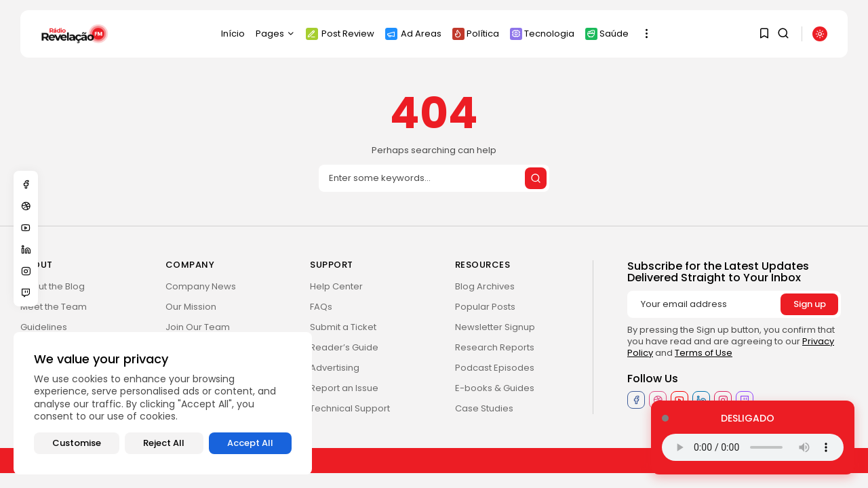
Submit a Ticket (343, 327)
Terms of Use (704, 353)
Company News (201, 286)
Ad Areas (413, 34)
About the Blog (53, 286)
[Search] (434, 178)
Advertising (335, 368)
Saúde (607, 34)
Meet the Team (54, 307)
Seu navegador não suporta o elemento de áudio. (753, 447)
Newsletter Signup (495, 327)
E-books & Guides (495, 388)
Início (233, 34)
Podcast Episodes (495, 368)
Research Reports (495, 347)
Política (476, 34)
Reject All (164, 443)
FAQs (321, 307)
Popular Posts (485, 307)
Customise (77, 443)
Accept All (250, 443)
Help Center (336, 286)
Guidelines (44, 327)
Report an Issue (344, 388)
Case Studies (484, 408)
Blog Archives (485, 286)
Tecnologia (542, 34)
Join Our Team (198, 327)
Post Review (340, 34)
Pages (275, 34)
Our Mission (191, 307)
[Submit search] (536, 178)
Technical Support (350, 408)
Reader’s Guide (344, 347)
